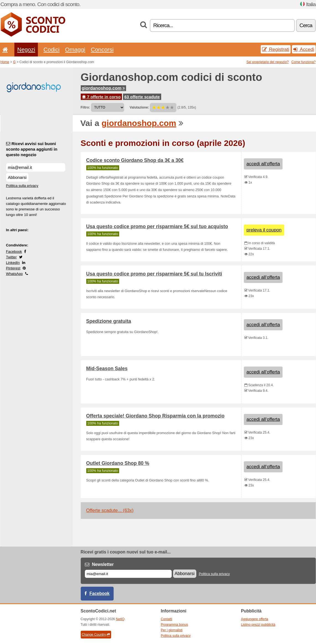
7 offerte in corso (101, 97)
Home (5, 62)
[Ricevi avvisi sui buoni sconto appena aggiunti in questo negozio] (36, 167)
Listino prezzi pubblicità (258, 625)
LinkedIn (13, 263)
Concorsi (102, 49)
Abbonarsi (17, 177)
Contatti (167, 619)
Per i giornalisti (172, 630)
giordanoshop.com (103, 88)
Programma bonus (175, 625)
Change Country (96, 635)
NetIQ (120, 619)
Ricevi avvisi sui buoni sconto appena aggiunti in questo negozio (32, 149)
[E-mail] (128, 574)
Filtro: (85, 107)
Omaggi (75, 49)
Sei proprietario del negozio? (267, 62)
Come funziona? (303, 62)
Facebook (14, 252)
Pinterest (13, 268)
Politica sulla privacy (22, 186)
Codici (51, 49)
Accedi (304, 49)
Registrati (276, 49)
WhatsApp (15, 274)
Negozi (26, 49)
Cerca (306, 25)
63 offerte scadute (142, 97)
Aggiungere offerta (255, 619)
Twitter (11, 257)
